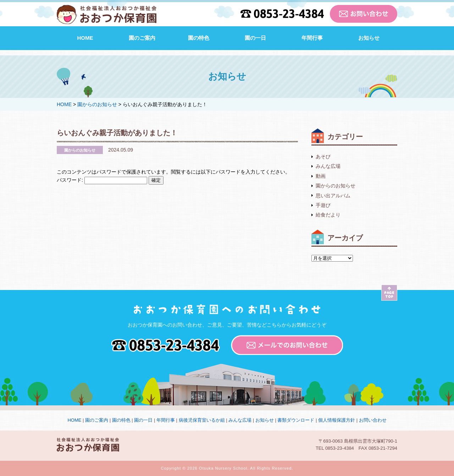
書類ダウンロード (296, 420)
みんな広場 (328, 166)
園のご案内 (142, 38)
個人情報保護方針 (337, 420)
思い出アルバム (333, 196)
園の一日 (255, 38)
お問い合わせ (373, 420)
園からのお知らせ (336, 186)
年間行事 (312, 38)
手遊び (323, 205)
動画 (321, 176)
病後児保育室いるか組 (202, 420)
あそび (323, 157)
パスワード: (102, 180)
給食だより (328, 215)
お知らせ (369, 38)
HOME (85, 38)
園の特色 (199, 38)
